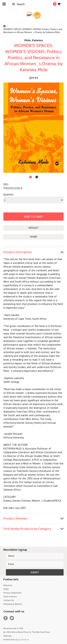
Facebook (6, 618)
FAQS (6, 589)
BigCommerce (22, 639)
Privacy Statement (12, 593)
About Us (8, 585)
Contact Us (9, 600)
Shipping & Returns (13, 604)
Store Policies (10, 596)
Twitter (12, 618)
